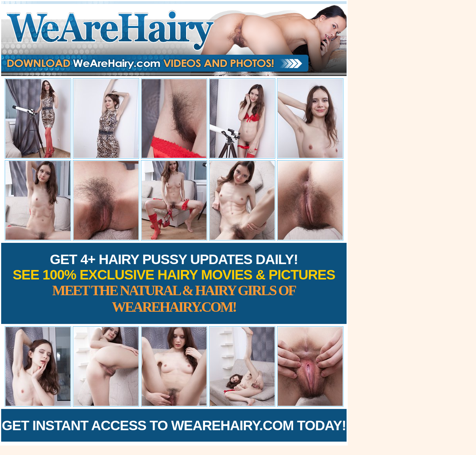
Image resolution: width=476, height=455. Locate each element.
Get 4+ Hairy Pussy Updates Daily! (174, 283)
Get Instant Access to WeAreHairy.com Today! (174, 425)
